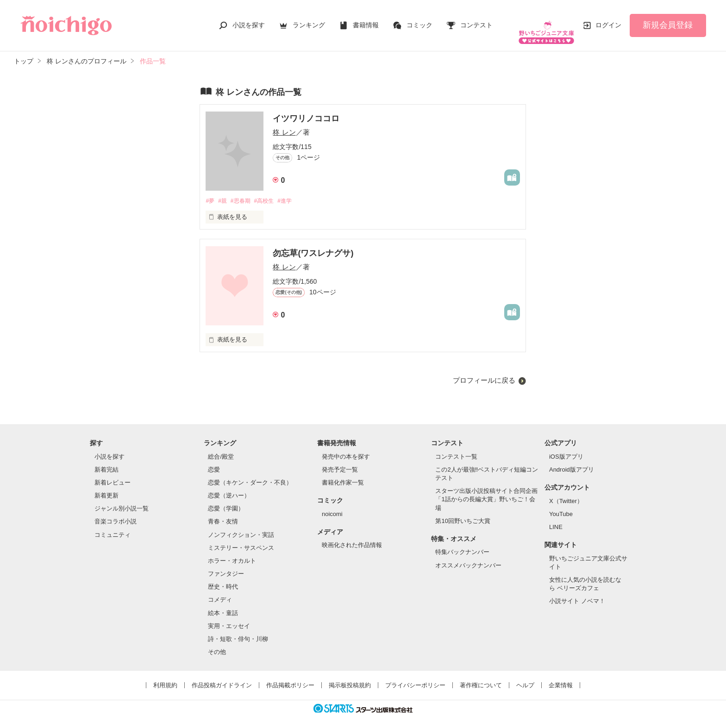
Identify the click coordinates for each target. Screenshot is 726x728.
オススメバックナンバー (468, 557)
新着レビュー (113, 474)
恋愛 (214, 461)
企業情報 (561, 677)
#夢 (210, 192)
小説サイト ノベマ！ (577, 593)
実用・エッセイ (229, 617)
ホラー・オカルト (232, 552)
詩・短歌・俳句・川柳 (238, 630)
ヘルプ (525, 677)
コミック (419, 20)
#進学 (293, 192)
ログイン (608, 20)
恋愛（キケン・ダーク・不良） (250, 474)
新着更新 (106, 487)
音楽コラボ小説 (116, 513)
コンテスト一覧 (456, 448)
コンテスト (476, 20)
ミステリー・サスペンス (241, 539)
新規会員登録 (668, 20)
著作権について (481, 677)
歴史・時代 (223, 578)
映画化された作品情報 (352, 537)
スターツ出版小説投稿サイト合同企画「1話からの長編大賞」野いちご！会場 (486, 491)
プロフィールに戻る (484, 371)
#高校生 (270, 192)
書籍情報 (366, 20)
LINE (556, 518)
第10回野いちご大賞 (463, 512)
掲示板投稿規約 (350, 677)
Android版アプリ (572, 461)
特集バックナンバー (462, 544)
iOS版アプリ (566, 448)
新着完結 (106, 461)
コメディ (220, 591)
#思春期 (244, 192)
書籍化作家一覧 (343, 474)
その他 (217, 643)
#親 (225, 192)
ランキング (309, 20)
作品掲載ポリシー (290, 677)
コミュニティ (113, 526)
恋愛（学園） (226, 500)
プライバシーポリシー (415, 677)
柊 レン (284, 123)
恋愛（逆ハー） (229, 487)
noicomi (332, 505)
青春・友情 (223, 513)
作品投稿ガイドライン (222, 677)
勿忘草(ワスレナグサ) (313, 244)
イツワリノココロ (306, 109)
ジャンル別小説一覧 (122, 500)
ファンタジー (226, 565)
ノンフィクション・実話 (241, 526)
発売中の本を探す (346, 448)
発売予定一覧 (340, 461)
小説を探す (249, 20)
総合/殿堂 (221, 448)
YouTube (561, 505)
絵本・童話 (223, 604)
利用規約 (165, 677)
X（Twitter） (566, 492)
